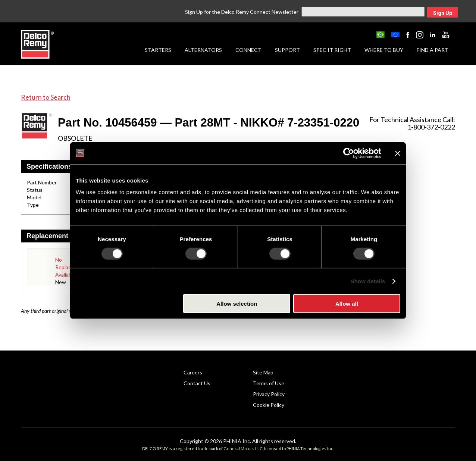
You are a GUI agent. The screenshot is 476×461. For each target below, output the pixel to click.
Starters (158, 50)
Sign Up (443, 13)
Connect (248, 50)
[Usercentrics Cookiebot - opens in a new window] (349, 153)
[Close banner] (398, 153)
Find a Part (433, 50)
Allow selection (237, 304)
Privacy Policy (269, 394)
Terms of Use (269, 383)
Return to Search (46, 97)
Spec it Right (332, 50)
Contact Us (197, 383)
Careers (193, 372)
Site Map (263, 372)
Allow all (347, 304)
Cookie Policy (269, 405)
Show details (368, 281)
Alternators (203, 50)
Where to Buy (384, 50)
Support (287, 50)
